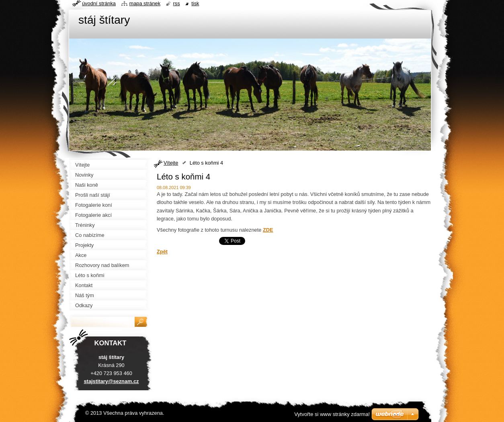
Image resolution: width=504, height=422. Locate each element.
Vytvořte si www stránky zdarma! (332, 414)
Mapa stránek (145, 3)
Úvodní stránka (99, 3)
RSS (177, 3)
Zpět (162, 252)
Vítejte (171, 163)
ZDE (268, 230)
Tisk (195, 3)
